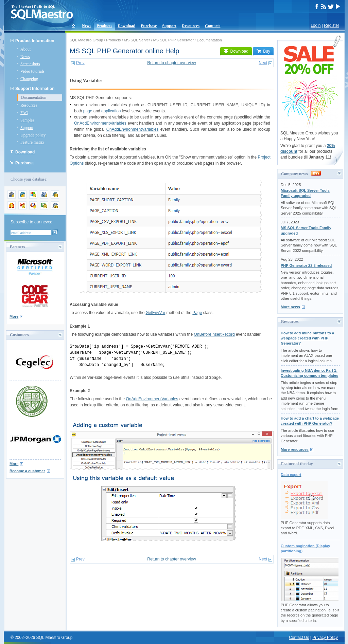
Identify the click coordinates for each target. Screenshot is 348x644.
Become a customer (27, 471)
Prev (80, 63)
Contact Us (299, 638)
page (88, 111)
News (86, 26)
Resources (191, 26)
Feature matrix (32, 142)
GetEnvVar (155, 313)
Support (169, 26)
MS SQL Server (137, 40)
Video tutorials (32, 71)
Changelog (29, 79)
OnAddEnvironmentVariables (100, 123)
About (25, 49)
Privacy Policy (325, 638)
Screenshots (30, 64)
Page (197, 313)
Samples (27, 120)
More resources (295, 449)
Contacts (213, 26)
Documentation (34, 97)
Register (332, 25)
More (14, 316)
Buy (263, 51)
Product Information (35, 41)
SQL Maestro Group (86, 40)
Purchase (149, 26)
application (111, 111)
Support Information (35, 89)
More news (290, 307)
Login (316, 25)
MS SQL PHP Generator (173, 40)
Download (126, 26)
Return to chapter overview (171, 63)
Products (104, 26)
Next (263, 63)
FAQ (24, 113)
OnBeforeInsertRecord (214, 334)
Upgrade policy (33, 135)
